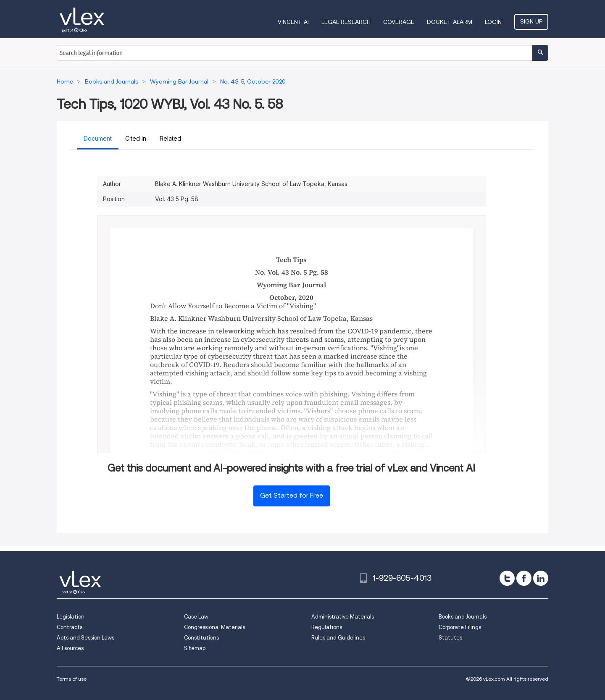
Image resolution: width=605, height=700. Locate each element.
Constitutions (201, 638)
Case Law (196, 617)
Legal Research (346, 22)
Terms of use (72, 679)
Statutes (450, 638)
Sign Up (531, 21)
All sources (70, 648)
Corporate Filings (460, 627)
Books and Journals (463, 617)
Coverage (399, 22)
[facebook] (524, 578)
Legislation (71, 617)
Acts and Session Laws (85, 638)
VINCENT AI (293, 22)
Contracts (70, 627)
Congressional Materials (214, 627)
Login (493, 22)
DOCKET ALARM (450, 22)
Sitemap (195, 648)
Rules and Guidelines (338, 638)
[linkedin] (541, 578)
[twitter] (507, 578)
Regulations (327, 627)
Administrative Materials (343, 617)
